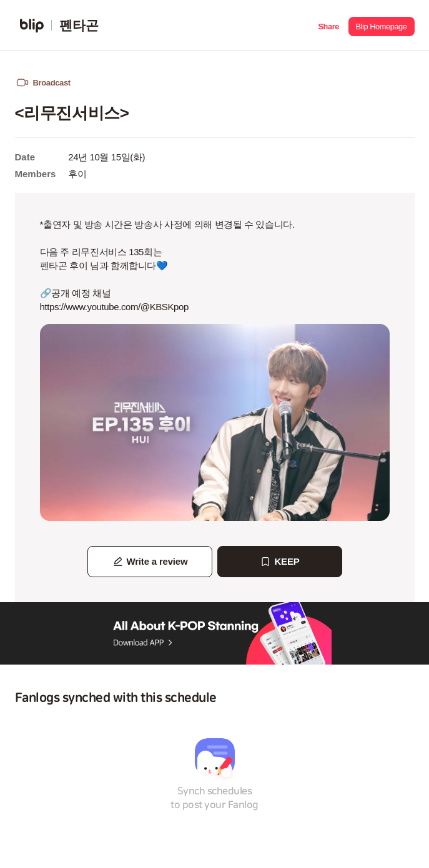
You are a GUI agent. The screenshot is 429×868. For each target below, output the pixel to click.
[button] (329, 25)
